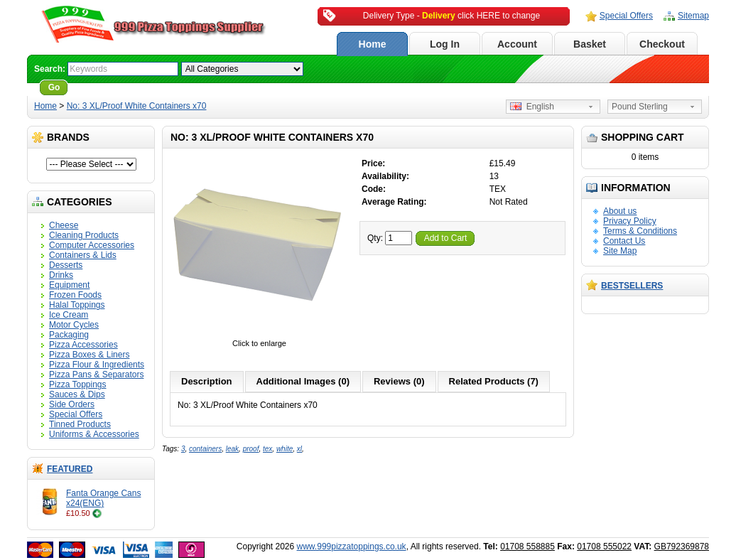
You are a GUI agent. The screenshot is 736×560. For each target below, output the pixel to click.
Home (373, 44)
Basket (590, 44)
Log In (445, 44)
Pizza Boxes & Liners (89, 355)
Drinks (61, 275)
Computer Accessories (92, 245)
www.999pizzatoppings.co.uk (352, 546)
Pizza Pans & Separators (96, 375)
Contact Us (624, 241)
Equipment (69, 285)
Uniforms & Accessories (94, 434)
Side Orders (72, 404)
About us (620, 211)
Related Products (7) (494, 381)
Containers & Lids (83, 255)
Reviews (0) (399, 381)
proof (251, 449)
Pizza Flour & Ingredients (97, 365)
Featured (70, 469)
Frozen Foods (75, 295)
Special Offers (626, 16)
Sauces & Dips (77, 394)
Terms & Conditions (640, 231)
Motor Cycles (74, 325)
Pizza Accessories (83, 345)
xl (299, 449)
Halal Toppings (77, 305)
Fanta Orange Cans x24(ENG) (103, 498)
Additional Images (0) (303, 381)
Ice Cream (69, 315)
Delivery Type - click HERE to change (451, 16)
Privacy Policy (630, 221)
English (532, 107)
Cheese (64, 225)
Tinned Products (80, 424)
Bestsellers (632, 286)
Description (207, 381)
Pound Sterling (640, 107)
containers (205, 449)
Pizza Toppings (78, 384)
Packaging (69, 335)
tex (267, 449)
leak (232, 449)
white (285, 449)
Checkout (662, 44)
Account (517, 44)
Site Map (620, 251)
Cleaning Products (84, 235)
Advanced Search (110, 87)
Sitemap (693, 16)
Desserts (66, 265)
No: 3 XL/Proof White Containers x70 (137, 106)
